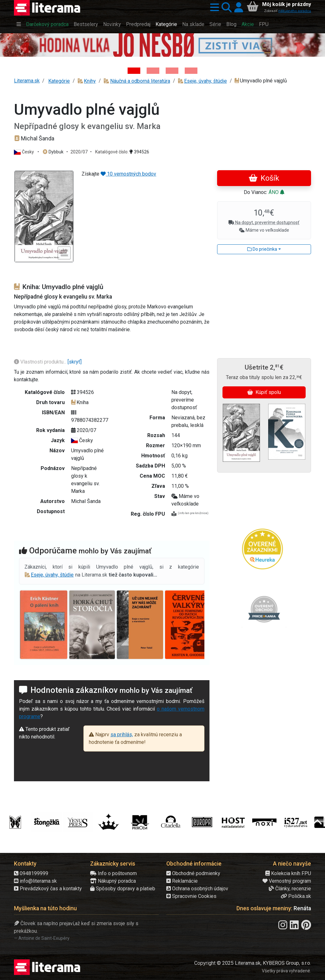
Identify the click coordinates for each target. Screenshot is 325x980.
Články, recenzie (290, 889)
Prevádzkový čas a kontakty (48, 889)
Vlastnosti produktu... (41, 362)
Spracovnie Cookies (191, 896)
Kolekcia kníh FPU (288, 873)
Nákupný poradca (113, 881)
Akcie (248, 24)
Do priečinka (262, 249)
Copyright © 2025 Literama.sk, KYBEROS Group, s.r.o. (253, 963)
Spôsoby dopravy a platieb (123, 889)
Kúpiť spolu (264, 392)
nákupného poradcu (295, 11)
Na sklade (193, 24)
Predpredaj (138, 24)
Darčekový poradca (47, 24)
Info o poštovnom (113, 873)
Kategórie (166, 24)
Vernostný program (287, 881)
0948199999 (31, 873)
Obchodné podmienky (193, 873)
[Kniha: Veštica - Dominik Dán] (153, 71)
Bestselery (86, 24)
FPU (264, 24)
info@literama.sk (35, 881)
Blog (231, 24)
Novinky (112, 24)
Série (215, 24)
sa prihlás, (122, 735)
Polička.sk (296, 896)
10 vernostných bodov (128, 174)
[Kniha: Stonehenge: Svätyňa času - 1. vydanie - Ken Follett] (191, 71)
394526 (139, 152)
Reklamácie (182, 881)
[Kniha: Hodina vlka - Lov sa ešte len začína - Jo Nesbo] (134, 71)
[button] (213, 8)
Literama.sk (27, 81)
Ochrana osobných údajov (197, 889)
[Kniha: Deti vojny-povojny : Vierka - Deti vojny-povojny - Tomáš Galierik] (172, 71)
